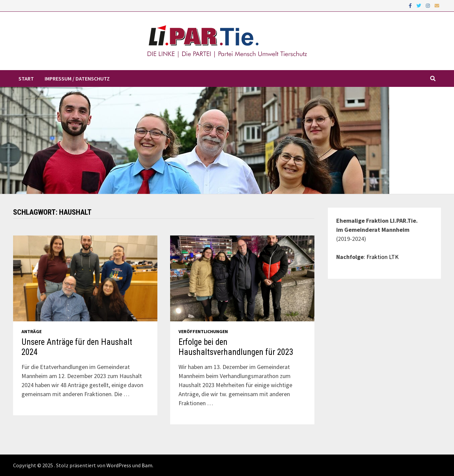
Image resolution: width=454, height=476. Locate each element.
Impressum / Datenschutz (77, 78)
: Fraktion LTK (381, 257)
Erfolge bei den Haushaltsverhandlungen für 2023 (236, 347)
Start (26, 78)
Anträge (32, 331)
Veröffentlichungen (203, 331)
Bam (147, 465)
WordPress (119, 465)
